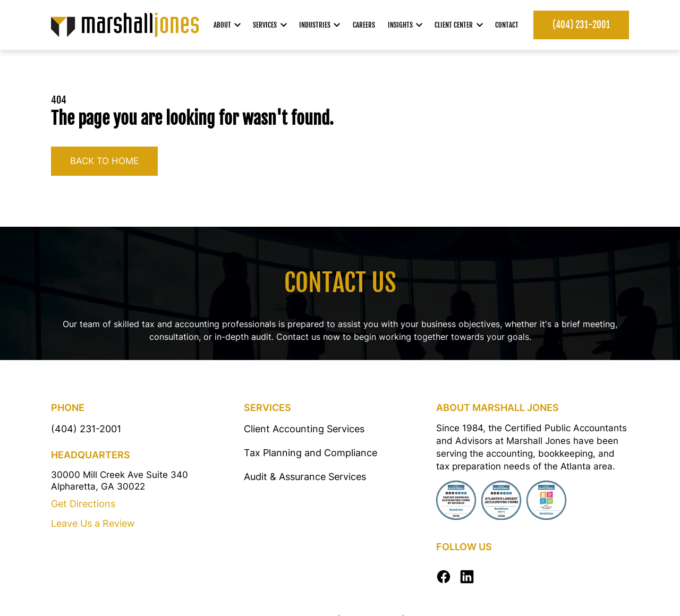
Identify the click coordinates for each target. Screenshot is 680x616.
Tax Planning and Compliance (311, 453)
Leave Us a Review (93, 523)
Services (270, 25)
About (227, 25)
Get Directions (83, 504)
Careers (364, 25)
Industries (320, 25)
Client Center (459, 25)
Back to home (104, 161)
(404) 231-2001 (581, 25)
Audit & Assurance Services (305, 477)
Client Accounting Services (304, 429)
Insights (405, 25)
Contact (507, 25)
